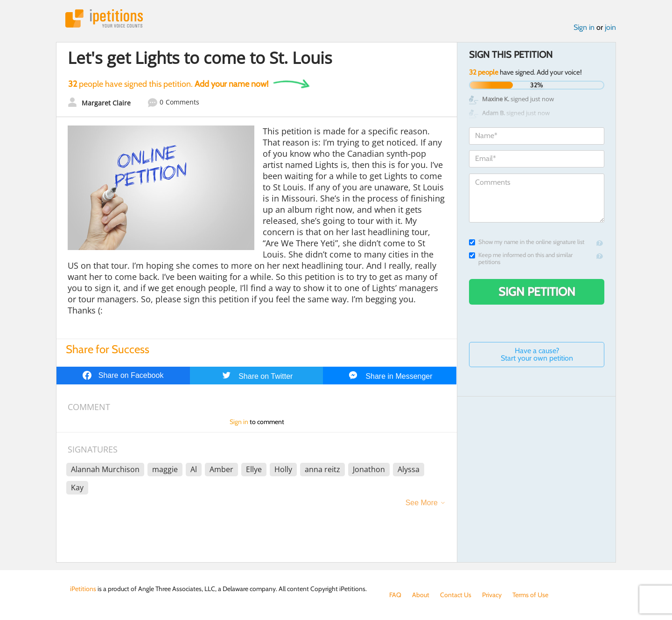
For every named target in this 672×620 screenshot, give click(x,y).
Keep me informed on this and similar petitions (521, 258)
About (421, 595)
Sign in (584, 27)
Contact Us (456, 595)
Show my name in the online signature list (527, 242)
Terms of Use (530, 595)
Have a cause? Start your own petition (537, 354)
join (610, 27)
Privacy (492, 595)
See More (422, 503)
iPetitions (104, 18)
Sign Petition (537, 292)
